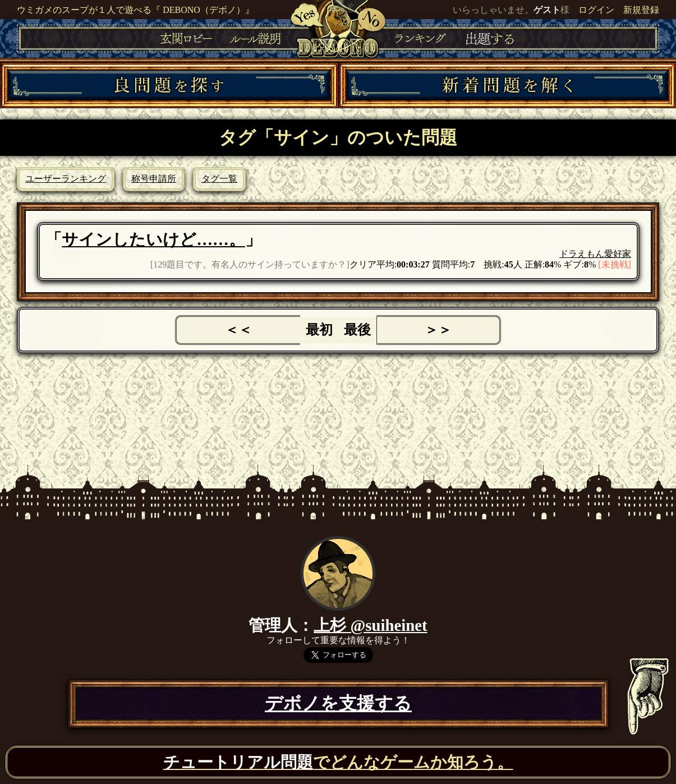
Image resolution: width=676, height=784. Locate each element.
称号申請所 (154, 179)
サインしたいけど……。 (153, 239)
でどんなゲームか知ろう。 (338, 762)
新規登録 (641, 10)
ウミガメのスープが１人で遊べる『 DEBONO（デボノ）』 (135, 10)
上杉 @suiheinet (370, 625)
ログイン (596, 10)
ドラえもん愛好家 (595, 254)
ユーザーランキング (66, 179)
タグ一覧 (219, 179)
